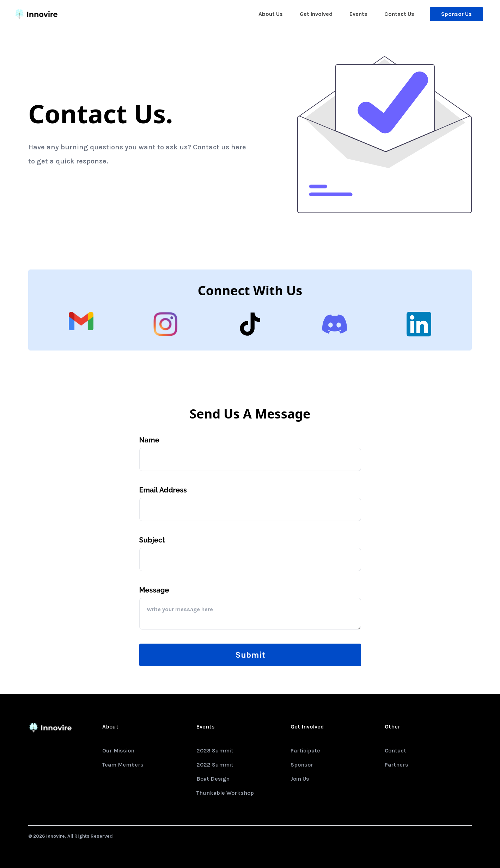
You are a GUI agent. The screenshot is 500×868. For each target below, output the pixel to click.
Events (358, 14)
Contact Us (399, 14)
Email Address (163, 490)
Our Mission (118, 751)
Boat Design (213, 779)
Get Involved (316, 14)
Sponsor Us (456, 14)
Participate (305, 751)
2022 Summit (215, 765)
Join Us (300, 779)
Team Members (123, 765)
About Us (271, 14)
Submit (250, 655)
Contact (395, 751)
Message (154, 590)
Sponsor (302, 765)
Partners (397, 765)
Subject (152, 540)
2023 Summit (215, 751)
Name (149, 440)
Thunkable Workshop (225, 793)
